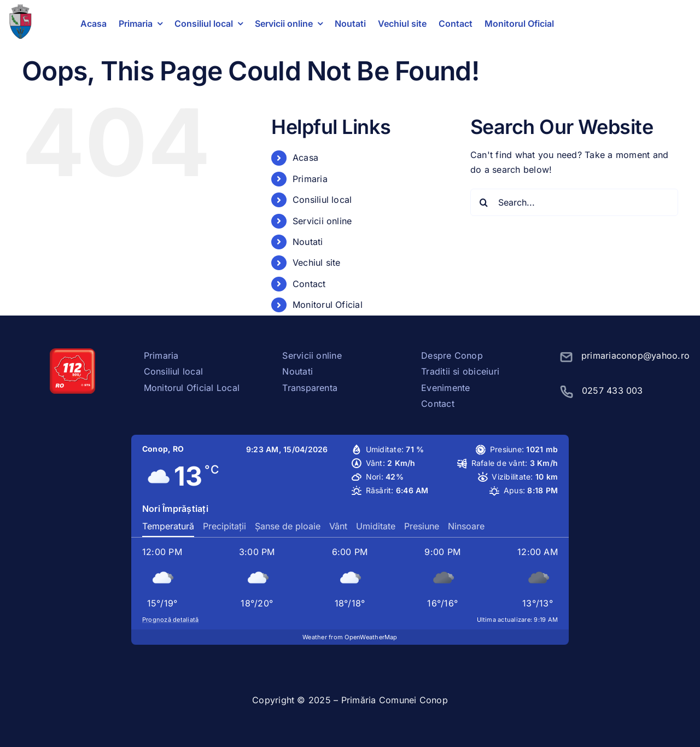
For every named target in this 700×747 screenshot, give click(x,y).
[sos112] (72, 353)
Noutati (308, 242)
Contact (309, 284)
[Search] (484, 202)
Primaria (310, 179)
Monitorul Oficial (328, 305)
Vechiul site (317, 262)
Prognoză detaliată (170, 620)
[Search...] (574, 202)
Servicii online (322, 221)
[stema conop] (20, 9)
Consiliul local (322, 200)
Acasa (305, 157)
